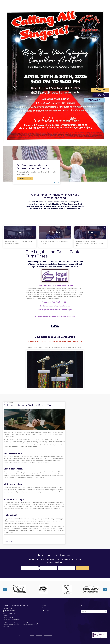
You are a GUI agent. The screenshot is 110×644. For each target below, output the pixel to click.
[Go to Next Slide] (105, 589)
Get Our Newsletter (101, 95)
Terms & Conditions (48, 635)
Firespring (32, 635)
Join (90, 232)
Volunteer (55, 232)
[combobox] (92, 612)
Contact (5, 616)
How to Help (45, 610)
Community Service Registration (101, 100)
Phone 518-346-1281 (13, 612)
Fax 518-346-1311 (10, 614)
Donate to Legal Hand (101, 89)
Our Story (45, 605)
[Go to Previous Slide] (5, 589)
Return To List (9, 541)
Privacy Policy (39, 635)
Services (44, 608)
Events (20, 232)
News (44, 613)
